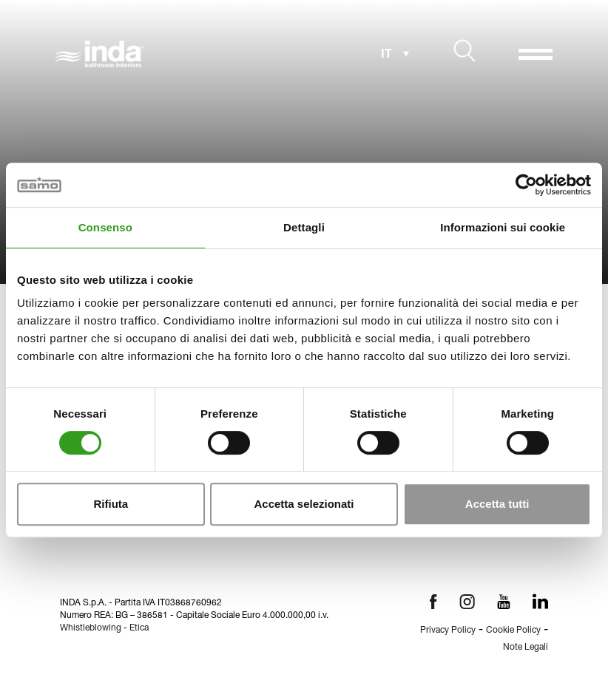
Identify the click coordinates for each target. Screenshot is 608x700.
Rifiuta (111, 504)
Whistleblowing (91, 628)
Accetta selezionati (304, 504)
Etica (139, 628)
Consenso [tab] (105, 227)
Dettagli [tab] (304, 227)
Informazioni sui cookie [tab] (503, 227)
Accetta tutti (497, 504)
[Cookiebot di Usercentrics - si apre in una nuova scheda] (526, 185)
